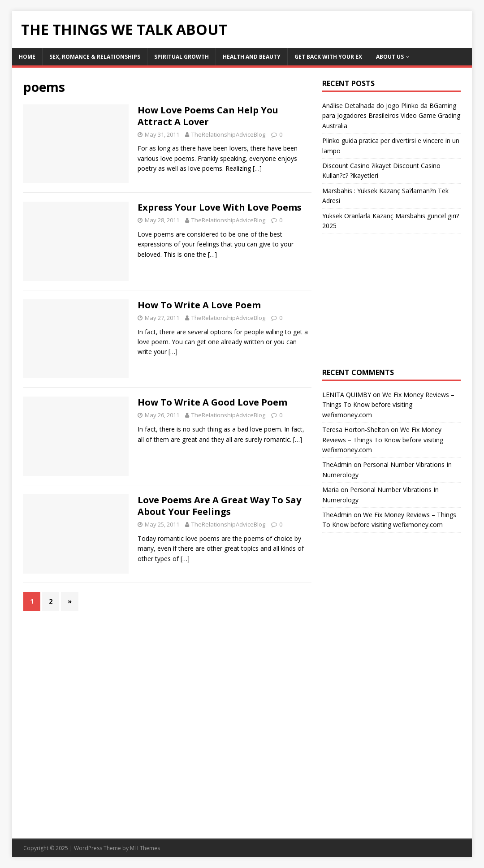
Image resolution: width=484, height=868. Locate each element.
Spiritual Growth (181, 57)
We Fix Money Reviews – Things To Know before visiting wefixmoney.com (388, 405)
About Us (390, 57)
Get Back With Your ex (328, 57)
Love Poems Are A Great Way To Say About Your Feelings (219, 506)
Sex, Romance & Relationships (95, 57)
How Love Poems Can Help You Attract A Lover (208, 116)
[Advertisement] (391, 301)
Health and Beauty (252, 57)
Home (27, 57)
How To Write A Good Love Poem (212, 402)
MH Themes (145, 848)
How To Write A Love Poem (199, 305)
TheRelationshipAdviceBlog (228, 134)
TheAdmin (337, 464)
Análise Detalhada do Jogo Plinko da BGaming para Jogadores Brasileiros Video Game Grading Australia (391, 116)
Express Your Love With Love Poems (220, 207)
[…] (257, 168)
